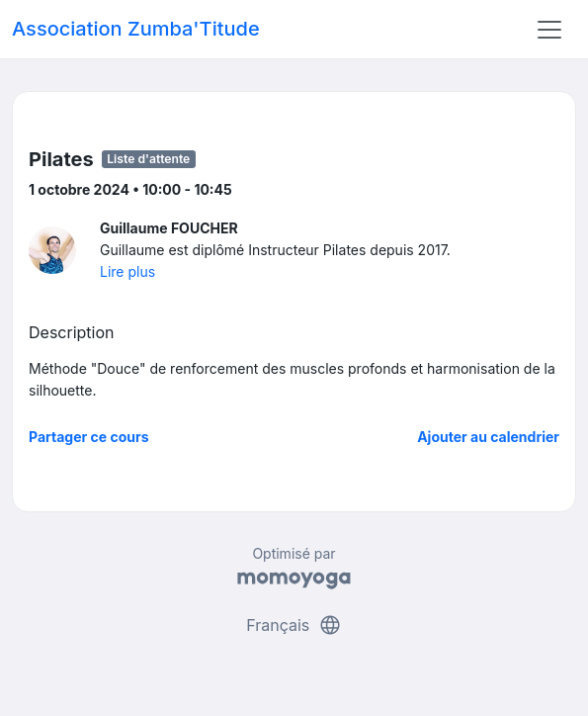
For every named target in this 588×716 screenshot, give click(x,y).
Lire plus (127, 271)
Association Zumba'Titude (136, 29)
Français (294, 625)
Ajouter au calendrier (488, 437)
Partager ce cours (89, 437)
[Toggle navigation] (549, 30)
